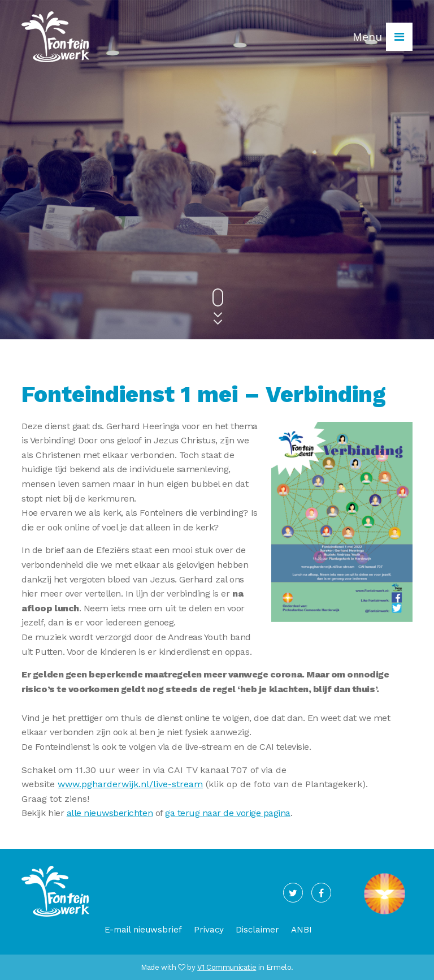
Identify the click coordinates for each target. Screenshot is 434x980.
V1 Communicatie (227, 967)
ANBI (301, 930)
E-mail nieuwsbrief (143, 930)
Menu (383, 37)
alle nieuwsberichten (110, 813)
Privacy (209, 930)
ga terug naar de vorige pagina (228, 813)
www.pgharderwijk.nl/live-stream (130, 784)
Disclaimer (257, 930)
